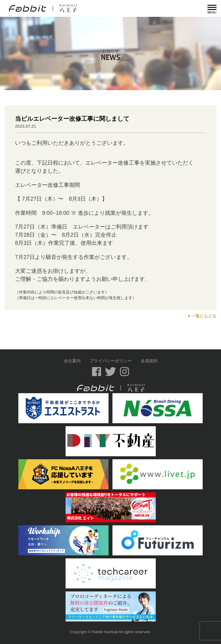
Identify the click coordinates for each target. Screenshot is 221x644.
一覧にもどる (202, 316)
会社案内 (72, 361)
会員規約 (149, 361)
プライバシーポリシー (111, 361)
